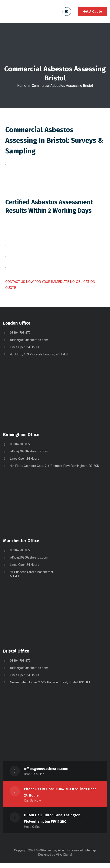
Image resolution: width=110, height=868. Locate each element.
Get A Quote (92, 11)
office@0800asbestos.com (29, 345)
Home (22, 86)
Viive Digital (64, 859)
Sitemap (90, 855)
